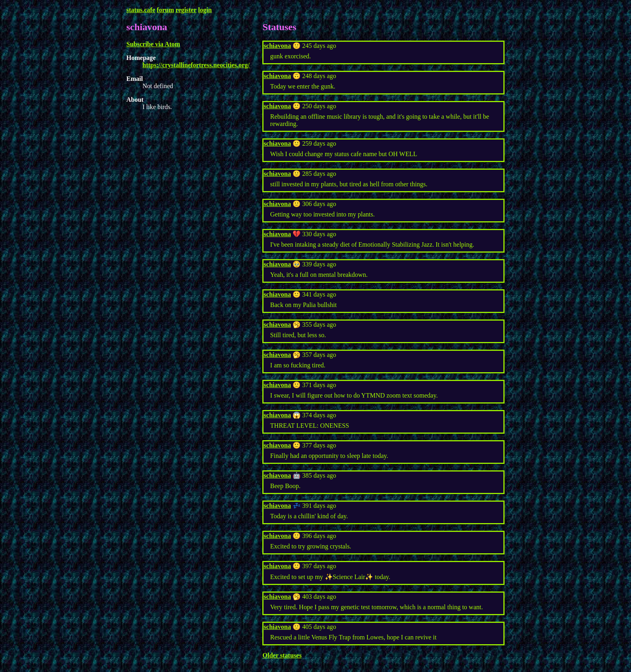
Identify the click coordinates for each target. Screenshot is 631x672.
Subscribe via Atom (153, 44)
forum (166, 10)
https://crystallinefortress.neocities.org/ (196, 65)
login (205, 10)
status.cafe (141, 10)
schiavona (277, 46)
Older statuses (282, 655)
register (186, 10)
